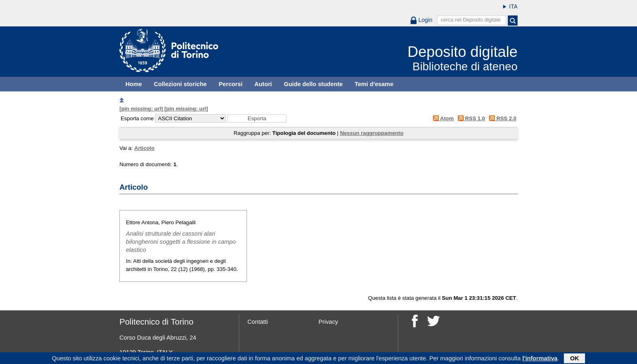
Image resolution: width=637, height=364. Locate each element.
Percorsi (231, 84)
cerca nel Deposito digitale (471, 20)
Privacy (328, 322)
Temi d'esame (374, 84)
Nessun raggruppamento (372, 133)
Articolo (144, 148)
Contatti (258, 322)
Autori (263, 84)
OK (574, 359)
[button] (257, 118)
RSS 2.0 (502, 118)
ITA (513, 6)
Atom (442, 118)
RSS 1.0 (470, 118)
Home (134, 84)
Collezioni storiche (180, 84)
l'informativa (540, 359)
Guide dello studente (313, 84)
